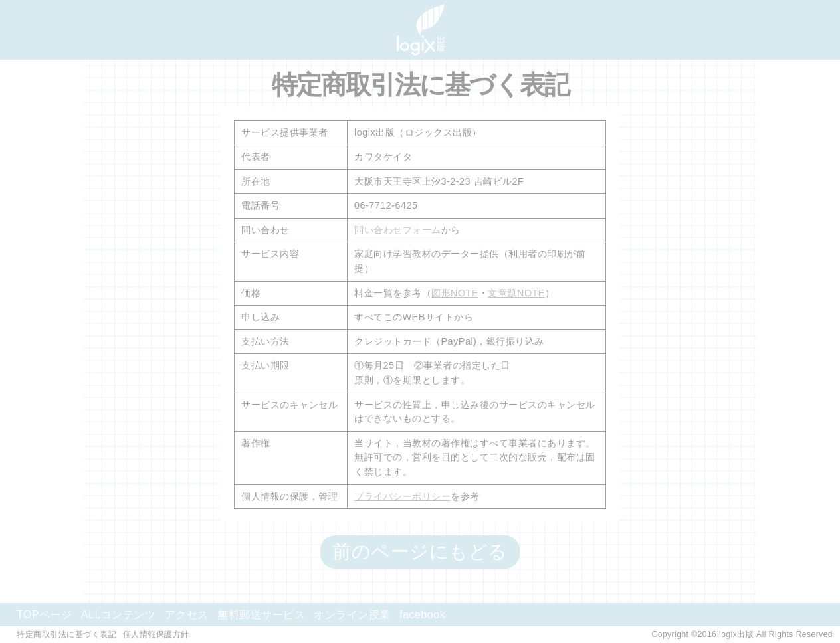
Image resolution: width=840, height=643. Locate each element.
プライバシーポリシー (402, 496)
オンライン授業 (352, 615)
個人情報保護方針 (156, 634)
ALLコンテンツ (118, 615)
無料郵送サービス (261, 615)
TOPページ (45, 615)
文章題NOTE (516, 293)
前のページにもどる (420, 552)
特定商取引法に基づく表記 (66, 634)
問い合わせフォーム (398, 230)
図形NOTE (455, 293)
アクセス (187, 615)
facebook (422, 615)
